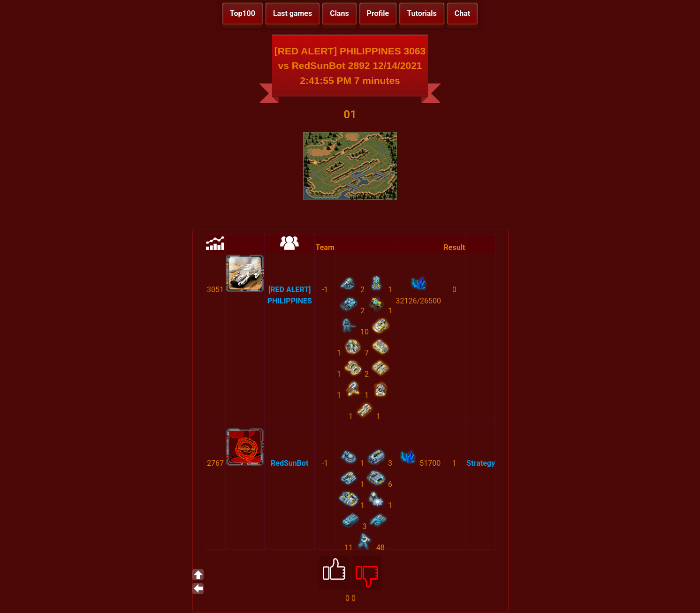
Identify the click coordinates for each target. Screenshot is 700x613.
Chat (462, 13)
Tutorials (422, 13)
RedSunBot (289, 463)
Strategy (481, 463)
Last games (293, 13)
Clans (339, 13)
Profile (378, 13)
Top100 (243, 13)
